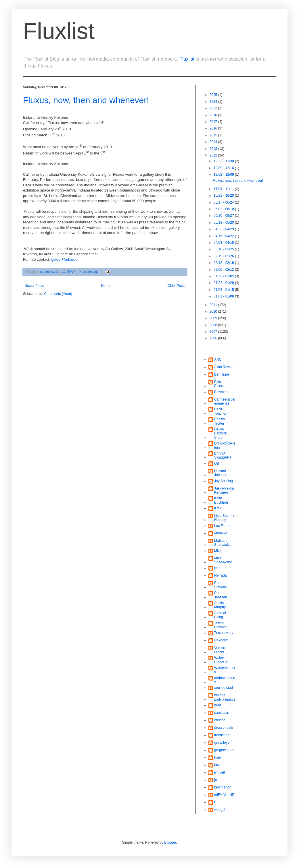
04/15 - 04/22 (224, 236)
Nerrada (220, 575)
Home (106, 286)
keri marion (223, 787)
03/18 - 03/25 (224, 249)
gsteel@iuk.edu (64, 259)
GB (217, 463)
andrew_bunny (225, 680)
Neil (217, 568)
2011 (214, 305)
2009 (214, 318)
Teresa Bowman (221, 625)
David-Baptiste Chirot (220, 433)
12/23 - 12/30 (224, 161)
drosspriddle (224, 728)
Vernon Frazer (220, 650)
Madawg (221, 533)
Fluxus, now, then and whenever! (86, 100)
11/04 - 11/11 (224, 189)
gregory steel (224, 750)
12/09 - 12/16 (224, 168)
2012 (214, 155)
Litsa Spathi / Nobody (224, 518)
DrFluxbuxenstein (225, 445)
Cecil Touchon (221, 411)
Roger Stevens (220, 585)
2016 (214, 128)
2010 (214, 312)
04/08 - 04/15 (224, 243)
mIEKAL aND (224, 795)
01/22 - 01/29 (224, 283)
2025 (214, 95)
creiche (220, 720)
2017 (214, 122)
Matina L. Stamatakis (223, 543)
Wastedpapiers (225, 670)
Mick (218, 551)
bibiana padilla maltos (225, 697)
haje (217, 757)
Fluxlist (59, 31)
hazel (218, 765)
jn (215, 780)
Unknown (221, 640)
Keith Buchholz (221, 500)
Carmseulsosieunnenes (225, 401)
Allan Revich (224, 367)
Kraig (218, 508)
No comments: (90, 272)
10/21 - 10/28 (224, 196)
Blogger (170, 842)
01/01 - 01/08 (224, 296)
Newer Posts (34, 286)
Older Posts (176, 286)
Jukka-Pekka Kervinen (224, 490)
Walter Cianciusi (221, 660)
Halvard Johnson (221, 473)
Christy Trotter (220, 421)
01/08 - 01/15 (224, 290)
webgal (220, 810)
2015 (214, 135)
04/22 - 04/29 (224, 229)
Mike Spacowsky (223, 560)
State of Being (220, 615)
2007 (214, 332)
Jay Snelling (224, 481)
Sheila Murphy (220, 605)
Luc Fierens (223, 526)
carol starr (222, 713)
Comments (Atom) (58, 294)
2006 (214, 338)
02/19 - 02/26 (224, 256)
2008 (214, 325)
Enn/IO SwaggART (223, 455)
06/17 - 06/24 (224, 202)
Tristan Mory (224, 633)
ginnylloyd (222, 743)
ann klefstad (224, 688)
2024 (214, 102)
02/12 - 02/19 (224, 263)
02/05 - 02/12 (224, 270)
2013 (214, 149)
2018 (214, 115)
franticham (222, 735)
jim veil (220, 772)
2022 (214, 108)
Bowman (221, 392)
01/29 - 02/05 (224, 276)
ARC (218, 359)
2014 (214, 142)
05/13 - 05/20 (224, 223)
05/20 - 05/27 (224, 216)
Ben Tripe (222, 374)
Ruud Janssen (221, 595)
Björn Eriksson (221, 384)
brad (218, 705)
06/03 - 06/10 (224, 209)
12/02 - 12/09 (224, 175)
